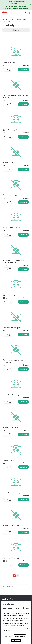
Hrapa (3, 20)
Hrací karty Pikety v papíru (12, 328)
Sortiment (11, 20)
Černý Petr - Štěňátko (11, 558)
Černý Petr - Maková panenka (14, 395)
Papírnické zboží (21, 20)
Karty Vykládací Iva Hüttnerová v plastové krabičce (15, 261)
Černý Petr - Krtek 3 (10, 130)
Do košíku (23, 70)
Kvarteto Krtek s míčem (11, 428)
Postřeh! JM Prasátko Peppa (13, 228)
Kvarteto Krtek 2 (9, 163)
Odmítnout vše (20, 636)
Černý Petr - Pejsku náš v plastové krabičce (15, 96)
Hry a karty (7, 22)
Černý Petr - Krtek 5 (10, 195)
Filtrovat (16, 30)
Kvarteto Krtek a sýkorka (12, 525)
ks (6, 70)
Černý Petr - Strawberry (11, 493)
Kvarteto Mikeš (8, 460)
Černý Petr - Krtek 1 (10, 295)
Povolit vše (16, 641)
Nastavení (9, 636)
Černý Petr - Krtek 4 (10, 63)
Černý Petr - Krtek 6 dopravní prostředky (13, 361)
